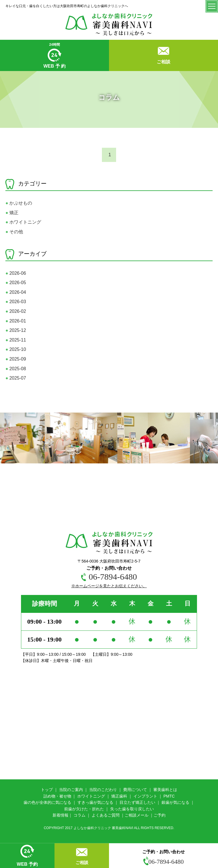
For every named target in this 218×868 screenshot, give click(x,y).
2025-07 (16, 378)
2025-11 (16, 340)
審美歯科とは (165, 790)
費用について (135, 790)
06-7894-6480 (164, 862)
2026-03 (16, 302)
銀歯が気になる (175, 802)
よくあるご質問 (106, 815)
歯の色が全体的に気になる (47, 802)
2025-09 (16, 359)
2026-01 (16, 321)
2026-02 (16, 311)
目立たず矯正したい (137, 802)
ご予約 (160, 815)
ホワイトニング (23, 222)
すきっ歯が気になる (95, 802)
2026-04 (16, 292)
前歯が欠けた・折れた (84, 809)
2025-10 (16, 349)
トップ (47, 790)
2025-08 (16, 369)
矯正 (12, 213)
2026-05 (16, 283)
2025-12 (16, 330)
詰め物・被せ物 (57, 796)
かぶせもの (19, 203)
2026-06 (16, 273)
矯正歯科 (119, 796)
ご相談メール (137, 815)
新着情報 (60, 815)
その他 (14, 232)
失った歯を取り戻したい (132, 809)
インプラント (145, 796)
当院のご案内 (71, 790)
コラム (79, 815)
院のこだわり (105, 790)
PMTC (169, 796)
